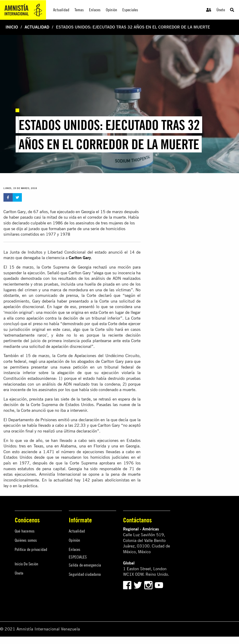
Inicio (12, 27)
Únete (221, 10)
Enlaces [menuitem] (95, 10)
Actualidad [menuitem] (61, 10)
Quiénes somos (26, 540)
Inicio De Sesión (26, 564)
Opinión (74, 540)
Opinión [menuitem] (111, 10)
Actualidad (37, 27)
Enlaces (75, 549)
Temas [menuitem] (79, 10)
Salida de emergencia (85, 565)
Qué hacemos (25, 531)
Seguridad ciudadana (85, 574)
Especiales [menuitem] (130, 10)
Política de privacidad (31, 549)
